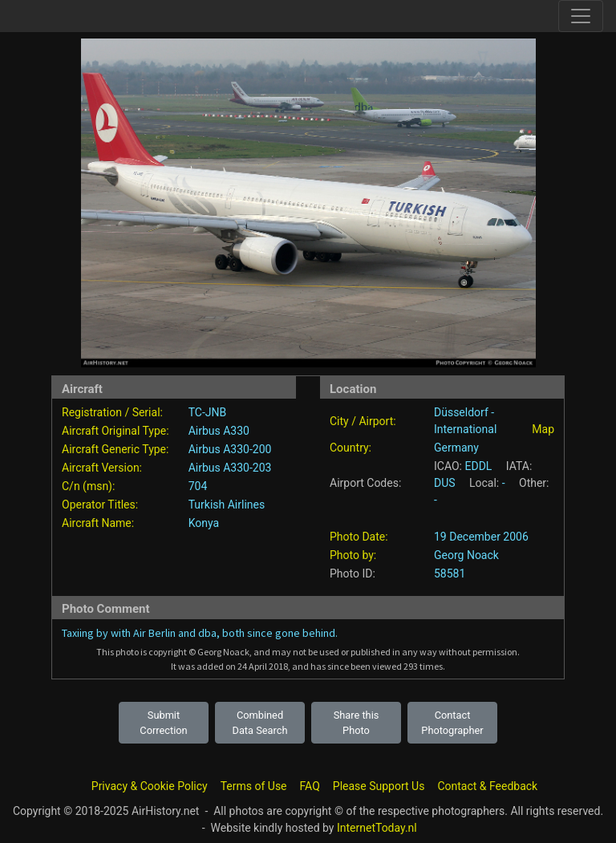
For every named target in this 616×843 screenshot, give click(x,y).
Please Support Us (379, 786)
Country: (351, 448)
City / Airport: (363, 421)
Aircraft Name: (98, 523)
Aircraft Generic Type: (115, 449)
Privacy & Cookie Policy (150, 786)
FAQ (310, 786)
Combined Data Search (260, 723)
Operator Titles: (100, 505)
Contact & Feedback (487, 786)
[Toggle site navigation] (581, 16)
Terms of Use (254, 786)
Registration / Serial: (112, 412)
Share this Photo (357, 723)
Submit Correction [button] (163, 723)
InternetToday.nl (377, 828)
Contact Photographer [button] (452, 723)
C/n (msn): (88, 486)
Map (543, 429)
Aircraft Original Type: (115, 431)
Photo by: (353, 555)
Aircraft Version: (102, 468)
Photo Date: (359, 537)
